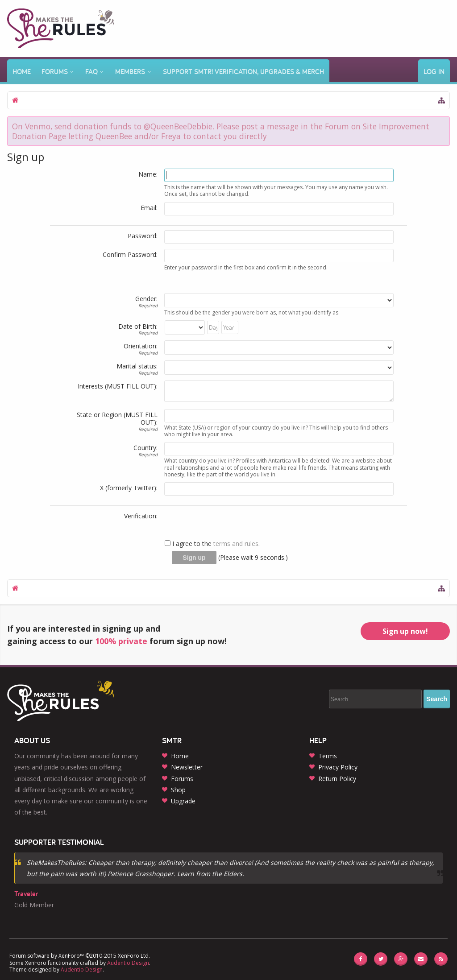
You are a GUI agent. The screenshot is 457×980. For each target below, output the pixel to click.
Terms (328, 756)
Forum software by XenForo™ (80, 956)
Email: (149, 208)
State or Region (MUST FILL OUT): (117, 419)
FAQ (91, 72)
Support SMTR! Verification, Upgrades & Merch (243, 72)
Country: (145, 448)
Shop (178, 790)
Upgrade (183, 801)
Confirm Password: (130, 254)
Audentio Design (128, 963)
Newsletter (187, 767)
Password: (143, 236)
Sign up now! (405, 631)
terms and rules (236, 544)
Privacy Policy (338, 767)
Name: (148, 174)
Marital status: (137, 366)
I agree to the (188, 544)
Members (130, 72)
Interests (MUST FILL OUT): (118, 386)
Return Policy (337, 779)
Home (22, 72)
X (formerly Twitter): (129, 488)
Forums (55, 72)
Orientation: (141, 346)
